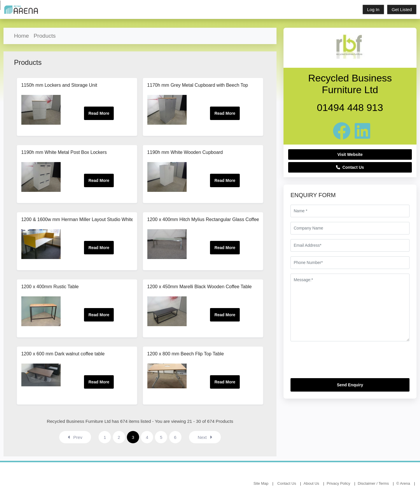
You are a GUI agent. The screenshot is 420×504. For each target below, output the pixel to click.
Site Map (261, 483)
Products (45, 36)
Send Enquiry (350, 385)
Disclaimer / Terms (373, 483)
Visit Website (350, 154)
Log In (373, 9)
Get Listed (402, 9)
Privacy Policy (338, 483)
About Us (311, 483)
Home (21, 36)
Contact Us (350, 167)
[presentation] (335, 362)
